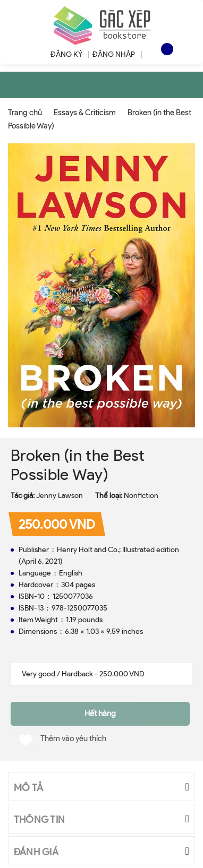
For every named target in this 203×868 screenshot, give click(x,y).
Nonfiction (141, 496)
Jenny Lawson (60, 496)
